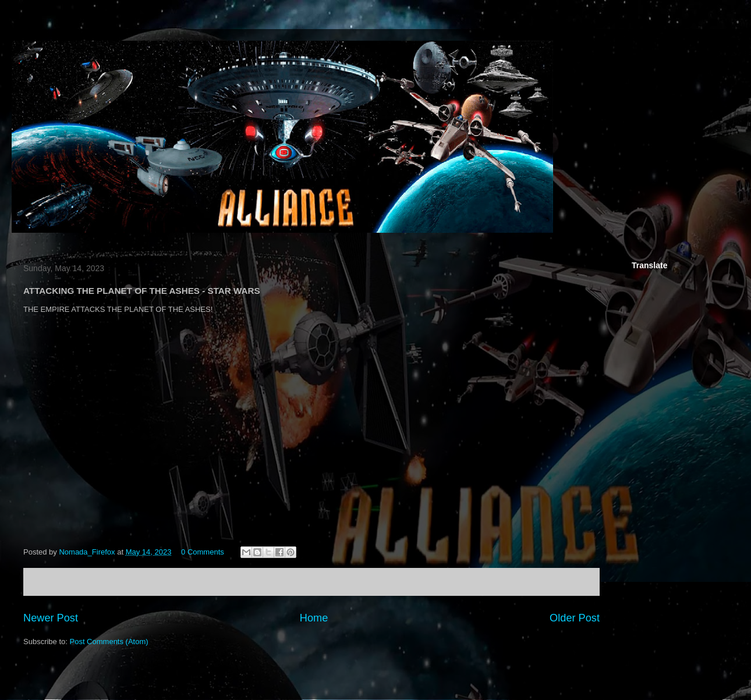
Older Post (575, 618)
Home (314, 618)
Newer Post (51, 618)
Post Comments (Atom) (109, 642)
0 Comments (203, 552)
